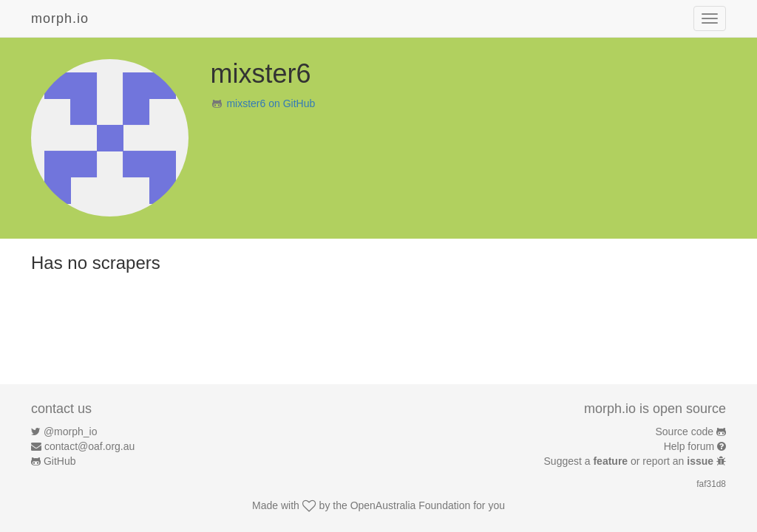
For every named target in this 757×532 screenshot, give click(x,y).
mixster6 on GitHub (271, 103)
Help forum (689, 446)
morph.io (60, 18)
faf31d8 (711, 484)
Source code (685, 432)
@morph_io (71, 432)
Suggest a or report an (630, 461)
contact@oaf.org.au (89, 446)
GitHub (60, 461)
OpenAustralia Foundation (411, 505)
